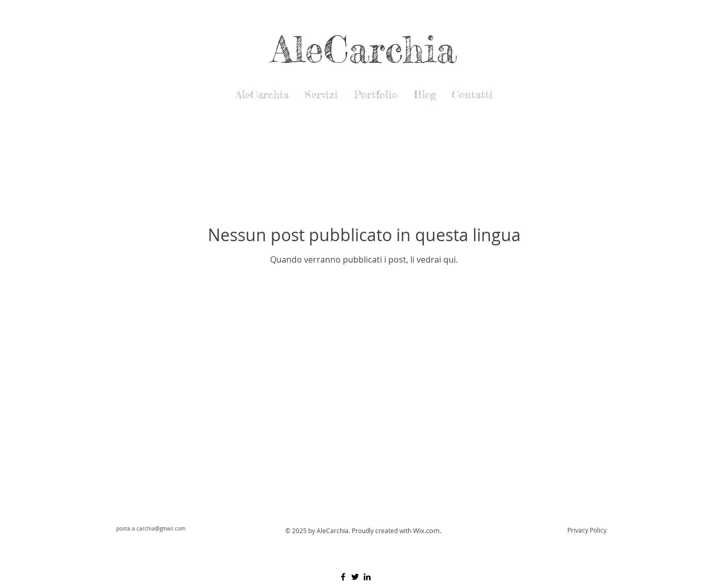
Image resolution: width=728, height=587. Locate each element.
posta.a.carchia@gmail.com (151, 529)
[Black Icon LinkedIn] (367, 577)
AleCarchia (364, 49)
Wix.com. (427, 530)
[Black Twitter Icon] (355, 577)
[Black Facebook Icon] (343, 577)
